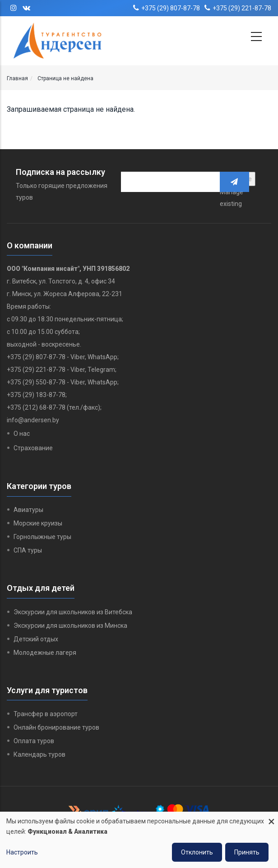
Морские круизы (38, 523)
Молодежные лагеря (45, 653)
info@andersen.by (33, 420)
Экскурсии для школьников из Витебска (73, 612)
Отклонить (197, 852)
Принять (247, 852)
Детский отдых (36, 639)
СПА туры (28, 550)
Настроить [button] (22, 852)
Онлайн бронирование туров (56, 727)
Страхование (33, 448)
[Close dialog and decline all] (271, 817)
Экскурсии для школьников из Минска (70, 626)
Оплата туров (34, 741)
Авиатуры (28, 510)
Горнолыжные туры (42, 537)
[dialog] (139, 840)
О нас (22, 434)
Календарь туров (39, 754)
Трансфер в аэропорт (46, 714)
